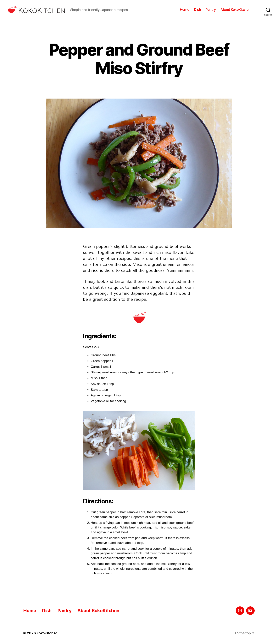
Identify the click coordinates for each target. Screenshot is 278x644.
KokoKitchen (47, 633)
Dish (197, 10)
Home (185, 10)
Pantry (211, 10)
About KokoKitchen (235, 10)
